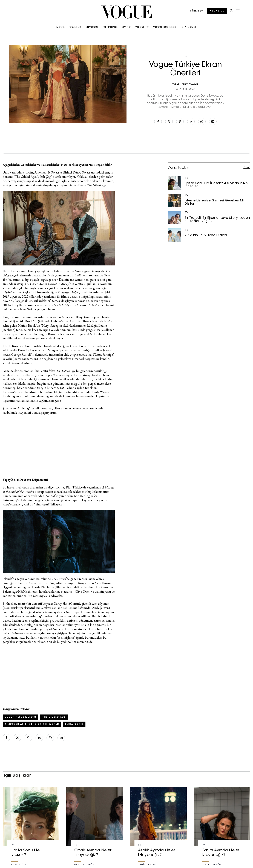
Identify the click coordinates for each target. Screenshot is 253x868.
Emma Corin (74, 724)
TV (185, 57)
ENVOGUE (92, 27)
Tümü (247, 168)
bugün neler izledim (21, 717)
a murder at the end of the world (32, 724)
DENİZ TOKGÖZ (190, 85)
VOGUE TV (142, 27)
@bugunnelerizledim (17, 709)
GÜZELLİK (75, 27)
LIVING (126, 27)
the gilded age (54, 717)
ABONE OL (217, 11)
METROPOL (110, 27)
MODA (61, 27)
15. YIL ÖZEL (189, 27)
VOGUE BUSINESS (165, 27)
